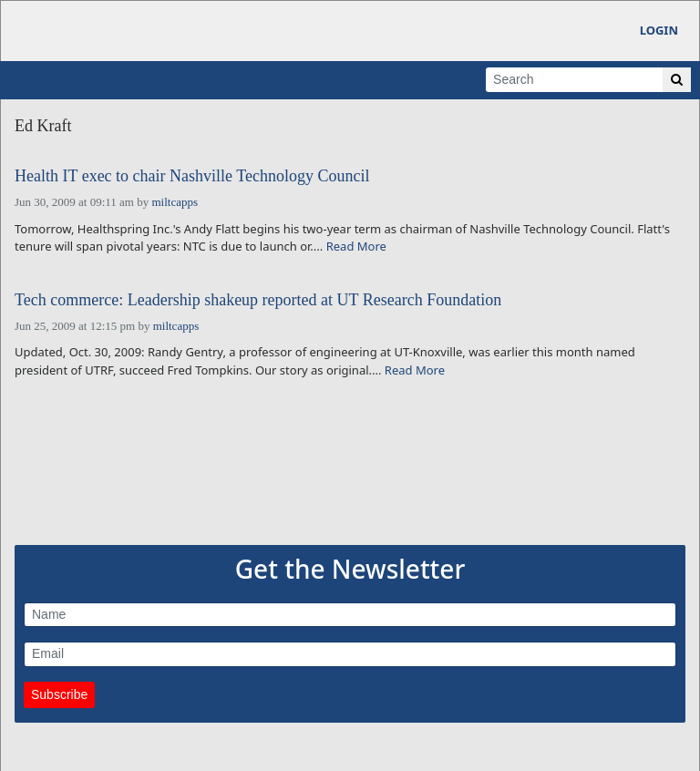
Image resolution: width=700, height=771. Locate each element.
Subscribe (59, 694)
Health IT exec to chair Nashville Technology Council (192, 176)
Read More (356, 246)
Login (659, 30)
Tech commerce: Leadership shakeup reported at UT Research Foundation (258, 300)
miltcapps (175, 202)
